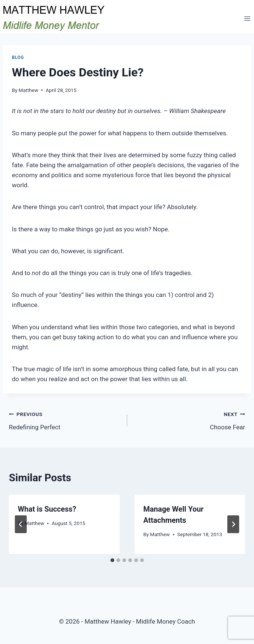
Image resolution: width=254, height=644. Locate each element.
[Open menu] (247, 18)
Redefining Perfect (65, 420)
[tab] (112, 560)
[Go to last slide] (21, 524)
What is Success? (47, 509)
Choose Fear (189, 420)
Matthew (28, 90)
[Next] (233, 524)
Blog (18, 57)
